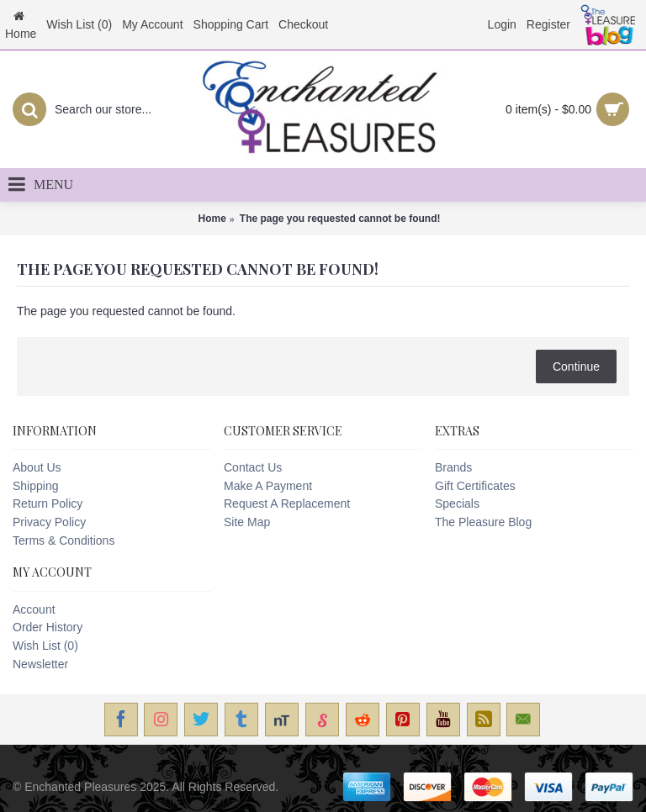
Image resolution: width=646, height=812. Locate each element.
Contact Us (253, 467)
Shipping (36, 486)
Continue (576, 366)
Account (34, 609)
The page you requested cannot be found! (340, 219)
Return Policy (48, 504)
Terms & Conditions (64, 540)
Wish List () (45, 646)
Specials (457, 504)
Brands (453, 467)
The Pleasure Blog (483, 522)
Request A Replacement (287, 504)
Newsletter (40, 664)
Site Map (247, 522)
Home (212, 219)
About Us (37, 467)
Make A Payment (268, 486)
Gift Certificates (475, 486)
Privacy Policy (49, 522)
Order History (48, 627)
